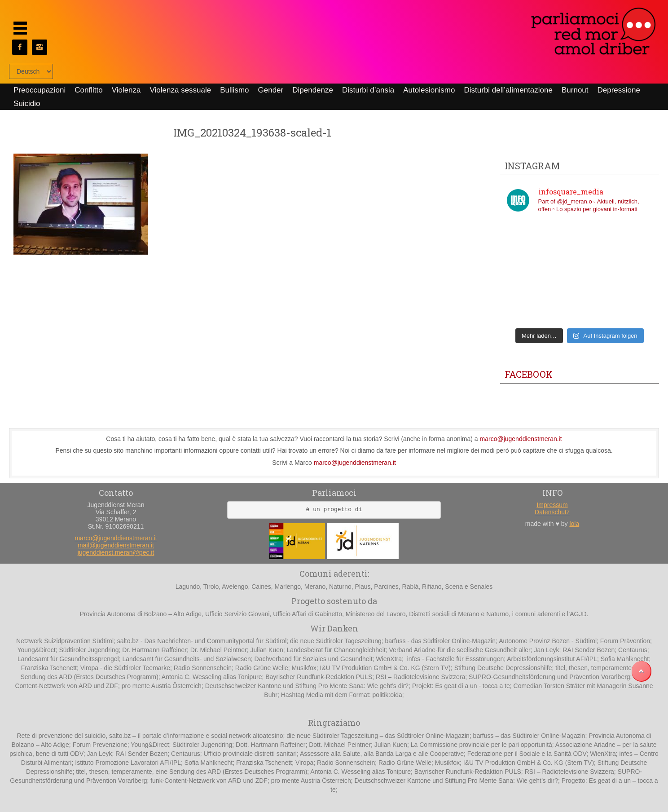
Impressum (552, 505)
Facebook (529, 374)
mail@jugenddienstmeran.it (116, 545)
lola (574, 524)
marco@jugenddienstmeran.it (521, 439)
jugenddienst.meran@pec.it (116, 552)
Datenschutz (552, 512)
